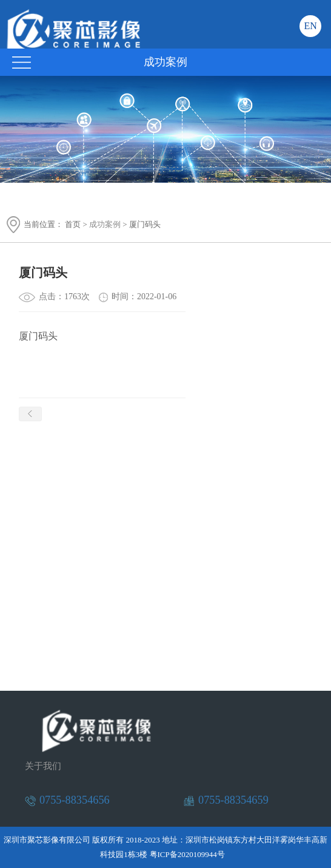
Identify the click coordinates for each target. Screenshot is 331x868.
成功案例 (105, 224)
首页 (73, 224)
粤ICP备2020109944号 (187, 854)
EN (310, 26)
